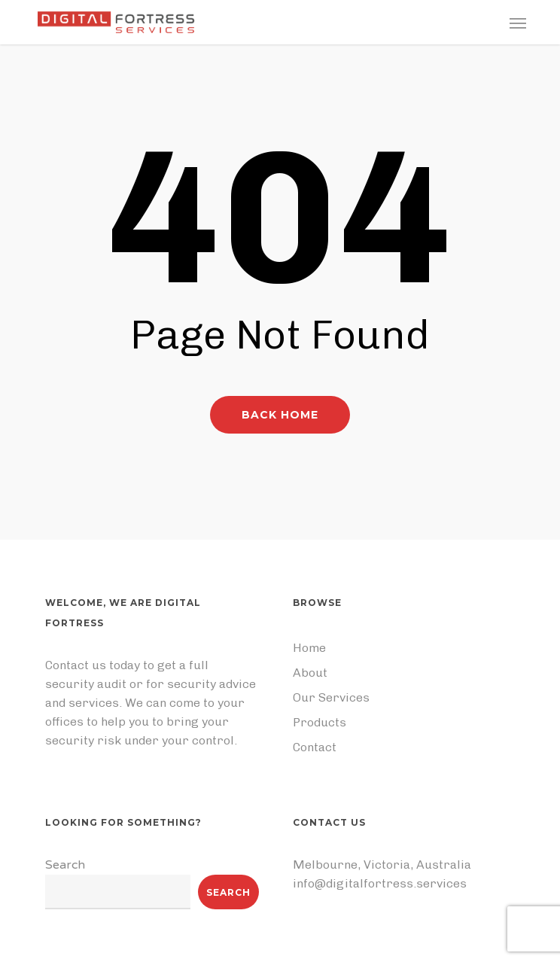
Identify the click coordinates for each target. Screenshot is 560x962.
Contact (315, 747)
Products (320, 722)
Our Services (331, 697)
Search (65, 865)
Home (309, 648)
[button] (518, 23)
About (310, 673)
